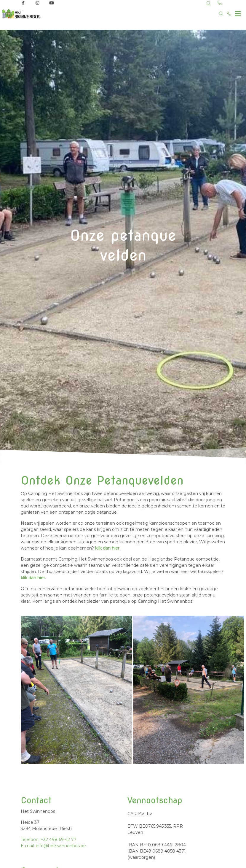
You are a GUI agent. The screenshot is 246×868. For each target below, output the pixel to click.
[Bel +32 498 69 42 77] (229, 14)
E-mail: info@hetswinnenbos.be (53, 846)
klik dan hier (107, 548)
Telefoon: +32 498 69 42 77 (49, 840)
